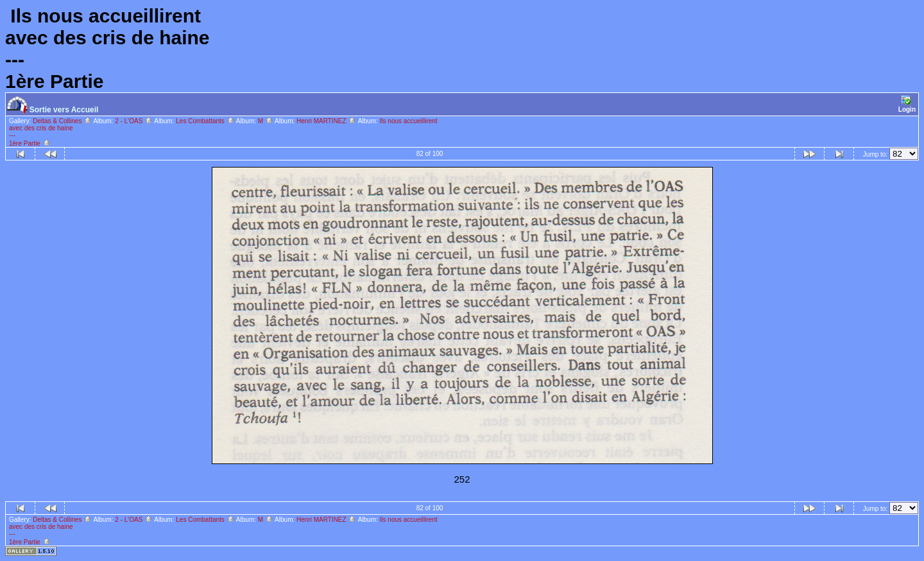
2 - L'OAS (134, 121)
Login (907, 104)
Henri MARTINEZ (326, 121)
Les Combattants (205, 121)
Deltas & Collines (62, 121)
